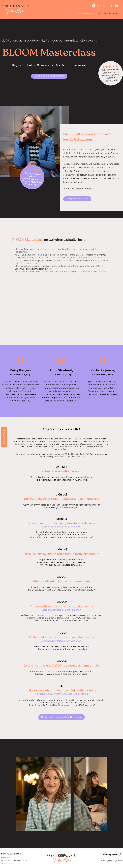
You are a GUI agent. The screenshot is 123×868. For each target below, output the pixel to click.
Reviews (4, 437)
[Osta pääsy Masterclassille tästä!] (61, 717)
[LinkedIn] (116, 6)
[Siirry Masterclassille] (77, 199)
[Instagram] (112, 6)
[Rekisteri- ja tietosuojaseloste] (111, 861)
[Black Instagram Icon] (120, 855)
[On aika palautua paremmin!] (49, 76)
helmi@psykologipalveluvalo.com (14, 860)
